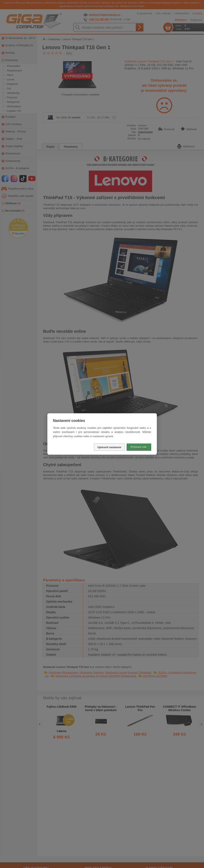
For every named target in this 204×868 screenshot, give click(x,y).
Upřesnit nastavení (109, 447)
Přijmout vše (139, 447)
